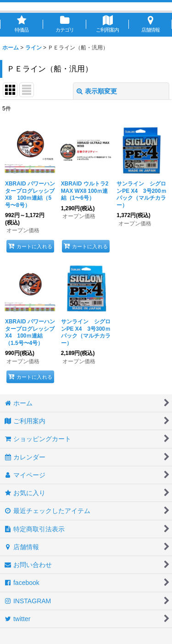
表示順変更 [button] (97, 91)
